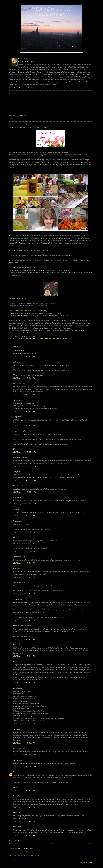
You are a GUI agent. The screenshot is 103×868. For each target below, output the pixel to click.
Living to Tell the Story (39, 270)
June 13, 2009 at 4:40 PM (24, 821)
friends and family (42, 338)
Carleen (16, 498)
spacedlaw (17, 350)
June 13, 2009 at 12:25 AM (25, 766)
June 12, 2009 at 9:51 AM (24, 411)
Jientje (23, 59)
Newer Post (13, 844)
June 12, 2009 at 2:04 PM (24, 551)
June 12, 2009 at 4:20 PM (24, 620)
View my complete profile (21, 87)
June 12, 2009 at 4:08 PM (24, 577)
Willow (15, 827)
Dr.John (16, 760)
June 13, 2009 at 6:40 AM (24, 807)
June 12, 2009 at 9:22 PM (24, 743)
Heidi (15, 772)
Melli (15, 645)
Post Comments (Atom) (26, 848)
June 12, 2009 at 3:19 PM (24, 563)
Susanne (26, 270)
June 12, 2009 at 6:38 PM (24, 683)
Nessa (15, 521)
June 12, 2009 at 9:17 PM (24, 724)
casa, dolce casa (21, 311)
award (29, 338)
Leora (15, 509)
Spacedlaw (13, 313)
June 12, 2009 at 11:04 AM (25, 466)
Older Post (88, 844)
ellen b (15, 568)
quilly (15, 362)
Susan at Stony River (20, 626)
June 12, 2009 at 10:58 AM (25, 452)
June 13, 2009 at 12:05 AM (25, 755)
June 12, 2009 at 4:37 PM (24, 639)
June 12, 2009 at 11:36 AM (25, 492)
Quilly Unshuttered (18, 316)
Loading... (12, 118)
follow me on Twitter (85, 862)
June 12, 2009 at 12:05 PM (25, 504)
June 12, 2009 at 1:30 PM (24, 532)
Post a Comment (15, 840)
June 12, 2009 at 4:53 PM (24, 656)
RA (14, 796)
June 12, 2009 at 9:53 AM (24, 425)
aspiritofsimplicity (19, 457)
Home (51, 844)
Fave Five (60, 270)
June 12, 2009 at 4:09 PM (24, 594)
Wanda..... (17, 486)
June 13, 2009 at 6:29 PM (24, 835)
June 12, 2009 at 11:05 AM (25, 480)
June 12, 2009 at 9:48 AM (24, 395)
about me (21, 338)
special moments (60, 338)
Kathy (15, 662)
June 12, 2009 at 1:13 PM (24, 515)
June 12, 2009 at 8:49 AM (24, 356)
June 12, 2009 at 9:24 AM (24, 378)
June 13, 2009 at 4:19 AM (24, 790)
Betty (15, 538)
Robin (15, 813)
